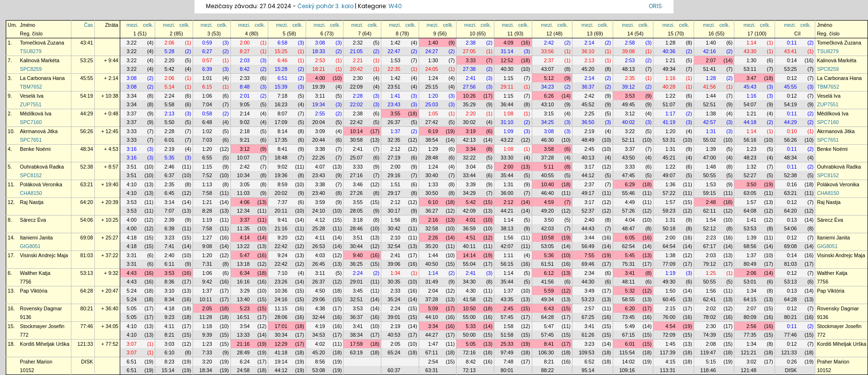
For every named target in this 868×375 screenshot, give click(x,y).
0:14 (792, 60)
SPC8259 (31, 69)
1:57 (670, 202)
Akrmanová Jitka (39, 131)
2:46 (169, 167)
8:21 (169, 335)
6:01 (169, 140)
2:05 (207, 308)
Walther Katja (35, 273)
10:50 (469, 308)
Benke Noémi (35, 149)
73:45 (629, 317)
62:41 (710, 299)
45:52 (588, 104)
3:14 (169, 202)
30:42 (394, 228)
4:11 (320, 238)
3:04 (471, 167)
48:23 (750, 158)
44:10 (432, 317)
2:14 (589, 43)
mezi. (132, 25)
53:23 (588, 299)
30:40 (432, 175)
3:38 (320, 149)
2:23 (711, 238)
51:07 (669, 104)
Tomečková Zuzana (42, 43)
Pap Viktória (34, 291)
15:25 (281, 51)
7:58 (207, 193)
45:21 (669, 158)
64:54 (669, 246)
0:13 (792, 220)
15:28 (281, 69)
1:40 (433, 43)
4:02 (320, 344)
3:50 (751, 184)
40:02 (629, 122)
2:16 (433, 220)
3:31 (131, 255)
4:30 (471, 291)
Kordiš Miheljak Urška (45, 344)
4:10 (131, 184)
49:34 (669, 69)
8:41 (282, 149)
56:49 (588, 246)
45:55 (87, 78)
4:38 (320, 308)
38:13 (507, 228)
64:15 (750, 299)
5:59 (549, 291)
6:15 (207, 87)
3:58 (549, 149)
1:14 (751, 43)
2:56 (751, 326)
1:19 (207, 220)
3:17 (589, 167)
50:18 (669, 228)
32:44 (319, 317)
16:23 (281, 104)
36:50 (588, 122)
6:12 (549, 273)
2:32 (358, 43)
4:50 (320, 291)
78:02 (710, 317)
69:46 (588, 264)
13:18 (244, 264)
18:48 (281, 158)
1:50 (670, 291)
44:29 (87, 114)
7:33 (207, 352)
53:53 (750, 228)
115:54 (627, 352)
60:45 (669, 299)
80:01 (507, 370)
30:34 (281, 335)
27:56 (469, 87)
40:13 (588, 158)
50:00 (469, 335)
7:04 (207, 104)
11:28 (206, 317)
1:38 (711, 114)
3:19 (471, 131)
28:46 (356, 228)
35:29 (469, 104)
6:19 (433, 131)
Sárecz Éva (33, 220)
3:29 (245, 291)
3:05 (245, 184)
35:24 (394, 299)
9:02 (245, 122)
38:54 (432, 140)
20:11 (281, 211)
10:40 (548, 184)
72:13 (469, 370)
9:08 (207, 246)
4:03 (320, 255)
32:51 (356, 299)
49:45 (629, 104)
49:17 (588, 193)
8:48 (245, 87)
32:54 (394, 246)
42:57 (710, 122)
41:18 (281, 352)
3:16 (131, 149)
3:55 (395, 114)
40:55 (548, 175)
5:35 (169, 158)
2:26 (433, 238)
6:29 (630, 184)
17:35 (281, 140)
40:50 (432, 264)
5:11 (549, 167)
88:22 (548, 370)
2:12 (395, 149)
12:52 (507, 60)
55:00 (469, 317)
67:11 (432, 352)
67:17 (710, 246)
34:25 (548, 122)
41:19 (669, 122)
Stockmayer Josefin (42, 326)
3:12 (630, 114)
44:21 (507, 211)
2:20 (169, 60)
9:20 (282, 238)
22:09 (356, 87)
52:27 (750, 175)
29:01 (356, 282)
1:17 (670, 114)
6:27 (207, 51)
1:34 (395, 273)
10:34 (244, 175)
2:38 (471, 43)
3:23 (169, 238)
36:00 (507, 193)
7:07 (169, 211)
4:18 (131, 238)
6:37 (169, 175)
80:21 (87, 308)
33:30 (507, 158)
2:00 (245, 43)
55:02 (710, 140)
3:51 (131, 167)
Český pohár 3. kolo (325, 6)
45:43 (750, 87)
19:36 (281, 175)
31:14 (507, 51)
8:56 (320, 362)
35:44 (507, 175)
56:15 (507, 264)
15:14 (168, 370)
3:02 (751, 362)
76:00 (669, 317)
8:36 (169, 282)
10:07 (244, 158)
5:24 (131, 291)
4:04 (630, 220)
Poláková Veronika (41, 184)
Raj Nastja (32, 202)
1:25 (711, 273)
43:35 (507, 299)
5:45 (630, 255)
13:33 (244, 335)
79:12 (710, 264)
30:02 (469, 122)
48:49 (588, 140)
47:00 (710, 158)
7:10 (282, 273)
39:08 (629, 51)
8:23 (169, 362)
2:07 (711, 60)
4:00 (320, 78)
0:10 (792, 131)
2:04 (433, 291)
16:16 (244, 282)
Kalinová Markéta (40, 60)
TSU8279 (31, 51)
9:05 (245, 104)
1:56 (395, 220)
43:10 (548, 104)
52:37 (588, 211)
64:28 (87, 291)
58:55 (629, 299)
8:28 (207, 211)
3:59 (320, 202)
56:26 (87, 131)
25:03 (432, 104)
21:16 (281, 228)
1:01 (207, 78)
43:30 (750, 51)
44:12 (588, 175)
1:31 (711, 131)
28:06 (281, 317)
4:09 (508, 43)
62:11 (710, 211)
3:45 (358, 291)
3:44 (589, 238)
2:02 (711, 308)
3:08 (320, 43)
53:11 (750, 69)
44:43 (588, 228)
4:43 (131, 273)
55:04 (469, 264)
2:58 (630, 43)
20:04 (319, 122)
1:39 (711, 149)
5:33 (471, 326)
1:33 (433, 184)
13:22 (244, 246)
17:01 (281, 326)
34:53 (319, 335)
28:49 (244, 352)
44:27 (432, 335)
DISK (87, 362)
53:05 (548, 246)
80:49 (750, 264)
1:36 (670, 184)
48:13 (629, 69)
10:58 (548, 238)
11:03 (244, 193)
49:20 (548, 211)
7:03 (207, 140)
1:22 (670, 96)
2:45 (589, 149)
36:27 (432, 211)
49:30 (669, 282)
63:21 (87, 184)
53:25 (87, 60)
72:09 (669, 335)
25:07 (356, 158)
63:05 (750, 193)
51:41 (710, 69)
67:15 (629, 335)
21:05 (356, 51)
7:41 (169, 246)
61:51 (548, 264)
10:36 (281, 291)
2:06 (169, 43)
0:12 (792, 78)
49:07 (669, 175)
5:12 (549, 78)
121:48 (748, 370)
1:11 (508, 255)
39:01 (394, 317)
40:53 (394, 335)
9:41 (282, 220)
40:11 (469, 246)
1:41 (395, 96)
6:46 (282, 60)
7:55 (589, 255)
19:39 (319, 87)
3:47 (751, 78)
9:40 (358, 255)
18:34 (206, 370)
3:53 (630, 96)
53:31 (669, 140)
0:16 (792, 184)
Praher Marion (36, 362)
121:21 (748, 352)
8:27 (245, 51)
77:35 (750, 335)
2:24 (169, 96)
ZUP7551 (31, 104)
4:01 (471, 220)
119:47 (708, 352)
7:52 (207, 175)
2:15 (670, 308)
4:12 (320, 220)
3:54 (245, 326)
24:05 (432, 69)
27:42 (432, 122)
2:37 (549, 60)
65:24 (394, 352)
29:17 (394, 193)
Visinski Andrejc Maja (44, 255)
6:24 (245, 362)
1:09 (508, 131)
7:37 (282, 202)
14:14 (469, 255)
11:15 (281, 308)
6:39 (207, 69)
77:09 (669, 264)
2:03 (245, 60)
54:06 (87, 220)
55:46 (629, 193)
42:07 (507, 246)
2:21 (358, 60)
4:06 (245, 202)
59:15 (710, 193)
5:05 (131, 308)
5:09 (433, 308)
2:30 (358, 78)
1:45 (670, 344)
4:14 (245, 238)
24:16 (281, 299)
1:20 (433, 96)
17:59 (356, 344)
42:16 (710, 51)
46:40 (548, 193)
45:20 (588, 69)
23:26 (281, 282)
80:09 (750, 317)
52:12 (710, 228)
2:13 (589, 60)
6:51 (282, 78)
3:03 (169, 344)
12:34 (244, 211)
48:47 (629, 228)
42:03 (548, 228)
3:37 (131, 114)
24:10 (319, 211)
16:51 (244, 317)
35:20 (432, 246)
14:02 (629, 362)
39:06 (394, 264)
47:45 (629, 175)
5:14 (169, 87)
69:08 (87, 238)
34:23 (548, 87)
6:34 (245, 273)
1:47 (433, 344)
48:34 (87, 149)
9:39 (207, 335)
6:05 (630, 238)
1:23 (751, 149)
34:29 (469, 193)
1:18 (207, 326)
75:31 (629, 264)
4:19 (320, 326)
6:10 (433, 202)
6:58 (282, 43)
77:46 (87, 326)
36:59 (469, 228)
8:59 (282, 184)
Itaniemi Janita (37, 238)
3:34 (131, 96)
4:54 (670, 326)
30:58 (356, 140)
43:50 (629, 158)
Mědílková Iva (36, 114)
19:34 (319, 104)
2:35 (630, 78)
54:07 (750, 104)
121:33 (86, 344)
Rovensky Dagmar (41, 308)
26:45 (319, 264)
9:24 (282, 255)
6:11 (169, 264)
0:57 (207, 60)
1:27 (207, 238)
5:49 (630, 326)
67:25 (588, 317)
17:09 (281, 122)
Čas (88, 25)
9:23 (169, 317)
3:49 (589, 291)
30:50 (432, 193)
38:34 (356, 335)
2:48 (711, 202)
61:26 (588, 335)
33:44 (469, 175)
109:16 (627, 370)
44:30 (588, 282)
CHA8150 (31, 193)
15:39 (281, 87)
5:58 (169, 104)
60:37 (394, 370)
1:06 (207, 96)
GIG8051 (30, 246)
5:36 (549, 255)
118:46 (708, 370)
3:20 (207, 362)
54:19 (87, 96)
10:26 (469, 96)
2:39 (169, 220)
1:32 (751, 167)
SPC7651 (31, 140)
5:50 (169, 122)
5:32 (630, 291)
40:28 (669, 87)
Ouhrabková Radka (42, 167)
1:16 (670, 78)
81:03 (87, 255)
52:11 (629, 140)
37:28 (548, 158)
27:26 (356, 193)
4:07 (320, 167)
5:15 (711, 362)
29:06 (319, 299)
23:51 (394, 87)
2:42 (549, 43)
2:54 (433, 362)
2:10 (395, 238)
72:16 (469, 352)
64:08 (750, 211)
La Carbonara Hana (43, 78)
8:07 (282, 114)
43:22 (507, 140)
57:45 (507, 317)
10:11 (206, 299)
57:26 (629, 211)
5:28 (169, 51)
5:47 (245, 255)
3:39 (471, 184)
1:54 (711, 220)
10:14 (356, 131)
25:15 (432, 87)
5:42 (169, 69)
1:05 (433, 114)
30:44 (356, 246)
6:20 (630, 308)
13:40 (244, 299)
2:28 (358, 96)
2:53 (320, 60)
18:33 (319, 51)
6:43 (549, 308)
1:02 (207, 131)
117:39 (668, 352)
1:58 (508, 326)
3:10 (169, 291)
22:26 (319, 158)
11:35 (244, 228)
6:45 (169, 193)
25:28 (319, 228)
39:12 (629, 87)
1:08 (508, 114)
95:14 (588, 370)
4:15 (670, 362)
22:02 (356, 104)
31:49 (432, 282)
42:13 (469, 140)
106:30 (546, 352)
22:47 (394, 51)
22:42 (356, 122)
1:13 (207, 184)
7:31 (207, 264)
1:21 (670, 60)
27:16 (356, 175)
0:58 (207, 114)
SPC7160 (31, 122)
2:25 (589, 114)
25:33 (507, 344)
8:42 (245, 69)
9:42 (207, 282)
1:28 (670, 43)
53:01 (750, 282)
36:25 (356, 264)
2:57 (589, 308)
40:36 (669, 51)
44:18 (750, 122)
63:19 (356, 352)
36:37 (588, 87)
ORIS (655, 6)
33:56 (548, 51)
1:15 (508, 78)
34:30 (469, 282)
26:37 (394, 122)
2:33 (245, 78)
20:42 (356, 69)
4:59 (549, 202)
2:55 (320, 114)
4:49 (630, 202)
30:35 (394, 282)
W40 (395, 6)
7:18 (282, 96)
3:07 (131, 344)
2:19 (589, 131)
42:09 (469, 211)
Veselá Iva (32, 96)
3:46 (358, 184)
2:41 (471, 78)
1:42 (395, 43)
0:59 (207, 43)
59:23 (669, 211)
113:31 (668, 370)
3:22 (131, 43)
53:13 (87, 273)
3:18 (358, 220)
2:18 (245, 131)
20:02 (281, 193)
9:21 (245, 140)
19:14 (281, 362)
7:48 (508, 362)
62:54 (629, 246)
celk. (148, 25)
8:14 (282, 131)
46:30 (548, 140)
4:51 (471, 238)
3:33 (471, 60)
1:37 (395, 131)
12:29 (281, 344)
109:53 (587, 352)
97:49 (507, 352)
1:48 (711, 167)
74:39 (710, 335)
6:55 (207, 158)
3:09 (320, 131)
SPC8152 (31, 175)
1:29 (433, 149)
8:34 (169, 299)
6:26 (549, 96)
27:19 (394, 158)
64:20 (87, 202)
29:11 (507, 87)
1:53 (395, 60)
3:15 (549, 114)
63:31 (432, 370)
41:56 (710, 87)
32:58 (432, 228)
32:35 (394, 140)
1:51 (395, 184)
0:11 (792, 43)
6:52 (589, 362)
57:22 (669, 193)
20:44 (319, 140)
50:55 (710, 175)
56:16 (750, 140)
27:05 (469, 51)
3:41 (630, 273)
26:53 (319, 246)
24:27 (432, 51)
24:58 (244, 370)
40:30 (507, 69)
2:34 (589, 273)
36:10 (588, 51)
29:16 (394, 175)
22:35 (394, 69)
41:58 (469, 299)
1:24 (433, 78)
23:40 (319, 193)
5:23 (245, 308)
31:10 (507, 122)
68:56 (750, 246)
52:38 (87, 167)
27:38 (469, 69)
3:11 (320, 96)
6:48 (207, 122)
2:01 (245, 96)
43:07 (548, 69)
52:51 (710, 104)
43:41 (87, 43)
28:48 (432, 158)
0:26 (792, 362)
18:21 (319, 69)
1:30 (433, 60)
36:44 (507, 104)
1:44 (711, 96)
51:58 (507, 335)
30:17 (394, 211)
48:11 (629, 282)
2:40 (589, 220)
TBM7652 (31, 87)
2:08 (711, 344)
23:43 (394, 104)
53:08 (319, 370)
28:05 (356, 211)
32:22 (469, 158)
